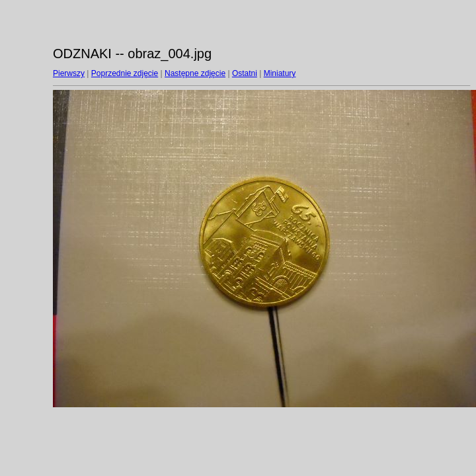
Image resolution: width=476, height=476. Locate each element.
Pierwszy (69, 73)
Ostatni (245, 73)
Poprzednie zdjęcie (125, 73)
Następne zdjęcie (195, 73)
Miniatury (280, 73)
